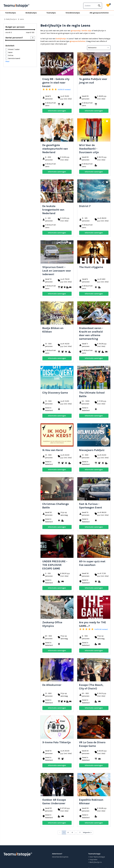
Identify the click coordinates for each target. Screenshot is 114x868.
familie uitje (86, 31)
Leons (21, 19)
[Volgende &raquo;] (88, 832)
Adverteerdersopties (60, 857)
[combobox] (90, 6)
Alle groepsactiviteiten (99, 13)
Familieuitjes (11, 13)
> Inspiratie (93, 859)
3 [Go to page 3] (72, 832)
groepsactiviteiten (78, 41)
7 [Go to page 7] (80, 832)
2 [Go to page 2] (68, 832)
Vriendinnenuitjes (73, 13)
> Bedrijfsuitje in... (95, 862)
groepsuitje (76, 31)
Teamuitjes (51, 13)
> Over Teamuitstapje (97, 857)
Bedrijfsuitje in (10, 19)
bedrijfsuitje (61, 39)
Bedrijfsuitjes (31, 13)
